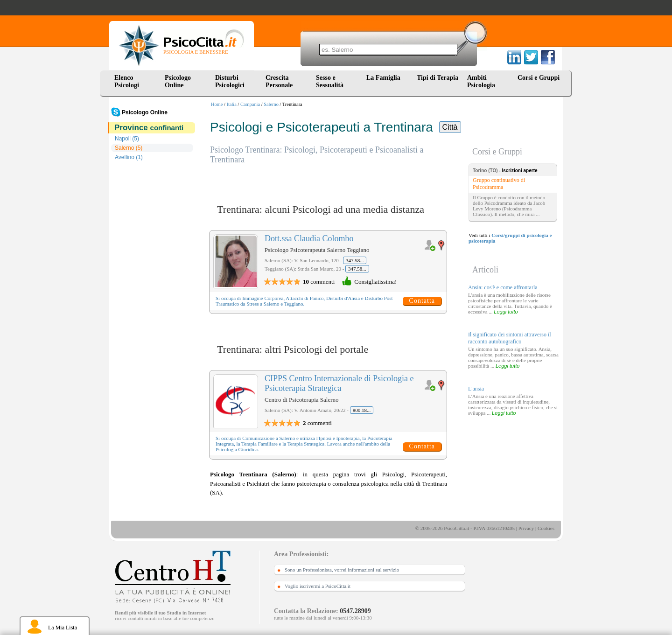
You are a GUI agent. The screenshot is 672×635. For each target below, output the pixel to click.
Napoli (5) (127, 139)
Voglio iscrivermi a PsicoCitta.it (318, 586)
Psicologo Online (178, 81)
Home (217, 104)
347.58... (355, 260)
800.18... (362, 410)
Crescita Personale (279, 81)
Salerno (271, 104)
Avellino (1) (129, 157)
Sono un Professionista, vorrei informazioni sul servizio (342, 570)
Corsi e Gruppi (539, 78)
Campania (250, 104)
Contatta (422, 301)
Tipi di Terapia (437, 78)
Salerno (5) (129, 148)
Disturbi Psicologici (230, 81)
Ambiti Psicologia (481, 81)
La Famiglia (385, 78)
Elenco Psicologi (127, 81)
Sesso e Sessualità (330, 81)
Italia (232, 104)
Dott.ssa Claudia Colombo (309, 238)
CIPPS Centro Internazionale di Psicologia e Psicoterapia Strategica (339, 383)
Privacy (526, 528)
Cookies (546, 528)
